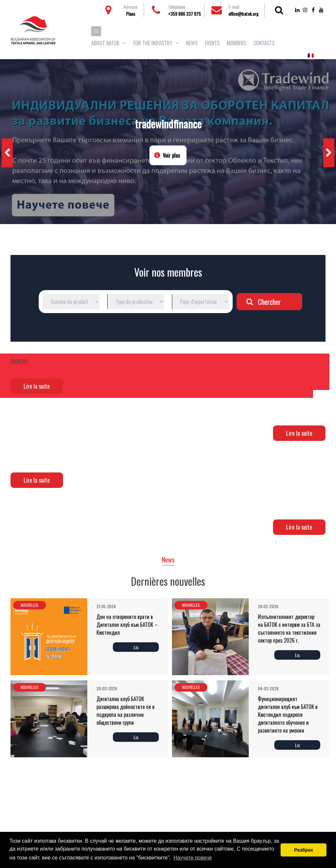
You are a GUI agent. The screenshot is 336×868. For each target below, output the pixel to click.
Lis (136, 647)
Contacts (264, 43)
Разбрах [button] (304, 850)
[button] (96, 31)
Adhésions (303, 43)
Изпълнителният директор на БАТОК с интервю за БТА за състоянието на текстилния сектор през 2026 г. (289, 628)
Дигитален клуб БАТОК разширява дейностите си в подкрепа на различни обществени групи (126, 711)
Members (236, 43)
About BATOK (105, 43)
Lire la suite (37, 386)
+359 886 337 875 (184, 14)
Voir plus (171, 155)
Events (212, 43)
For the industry (153, 43)
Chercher (269, 302)
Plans (131, 14)
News (192, 43)
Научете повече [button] (193, 858)
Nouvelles (30, 605)
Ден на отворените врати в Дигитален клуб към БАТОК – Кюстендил (127, 625)
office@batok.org (243, 14)
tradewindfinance (168, 124)
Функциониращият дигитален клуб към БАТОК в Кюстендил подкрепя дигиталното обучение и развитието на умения (288, 715)
